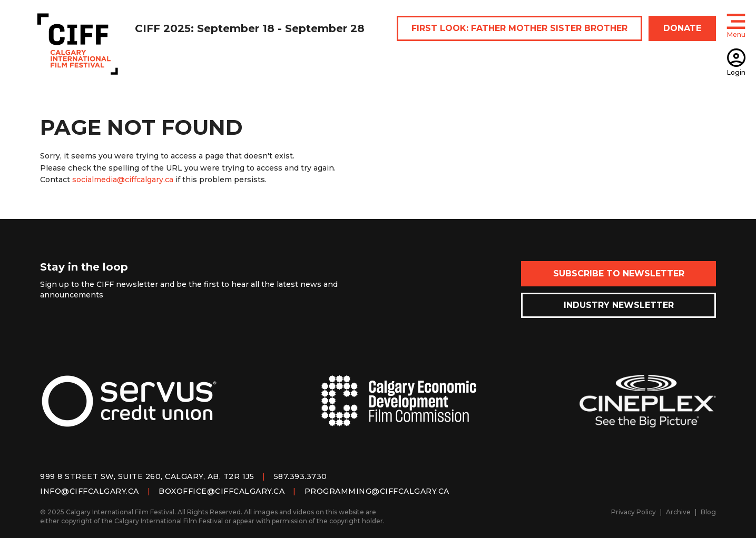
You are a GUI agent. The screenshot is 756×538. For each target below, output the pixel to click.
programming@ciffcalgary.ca (377, 491)
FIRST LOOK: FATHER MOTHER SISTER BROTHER (519, 28)
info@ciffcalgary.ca (90, 491)
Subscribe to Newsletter (619, 273)
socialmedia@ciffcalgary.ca (123, 180)
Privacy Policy (634, 512)
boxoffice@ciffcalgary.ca (222, 491)
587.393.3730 (301, 476)
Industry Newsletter (619, 305)
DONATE (682, 28)
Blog (708, 512)
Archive (678, 512)
